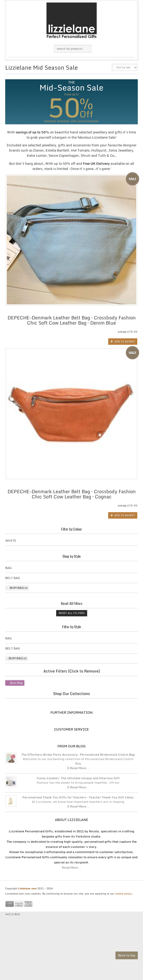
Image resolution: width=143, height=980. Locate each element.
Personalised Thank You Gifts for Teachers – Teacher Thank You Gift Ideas (78, 797)
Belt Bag (13, 578)
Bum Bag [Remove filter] (16, 683)
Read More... (71, 867)
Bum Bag (17, 588)
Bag (8, 568)
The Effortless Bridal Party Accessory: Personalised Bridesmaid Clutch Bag (78, 755)
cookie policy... (125, 893)
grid (96, 69)
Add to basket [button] (125, 341)
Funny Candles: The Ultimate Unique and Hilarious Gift (78, 778)
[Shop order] (125, 67)
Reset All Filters (72, 613)
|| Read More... (78, 768)
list (104, 69)
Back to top (127, 955)
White (11, 541)
